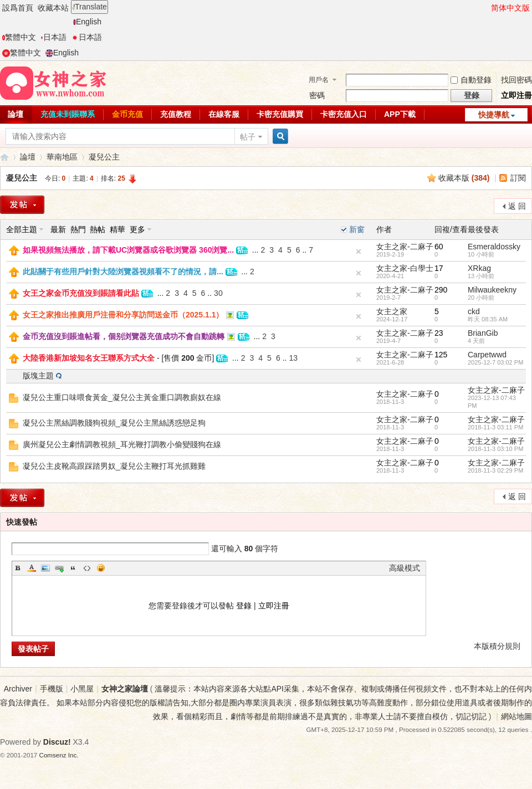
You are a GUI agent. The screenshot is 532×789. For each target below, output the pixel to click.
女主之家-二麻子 (405, 247)
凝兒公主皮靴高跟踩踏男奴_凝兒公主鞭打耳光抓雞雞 (114, 466)
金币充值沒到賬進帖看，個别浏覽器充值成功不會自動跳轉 (124, 336)
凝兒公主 (104, 157)
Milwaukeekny (492, 290)
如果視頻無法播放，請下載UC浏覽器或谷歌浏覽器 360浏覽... (128, 250)
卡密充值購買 (280, 114)
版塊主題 (38, 376)
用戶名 (319, 80)
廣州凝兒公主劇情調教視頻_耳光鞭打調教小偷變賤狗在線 (122, 444)
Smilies (101, 568)
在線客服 (224, 114)
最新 (58, 229)
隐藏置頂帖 (359, 252)
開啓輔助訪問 (486, 8)
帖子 (248, 137)
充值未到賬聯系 (68, 114)
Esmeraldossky (494, 247)
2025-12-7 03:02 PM (495, 362)
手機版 (52, 689)
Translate (89, 7)
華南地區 (62, 157)
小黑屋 (82, 689)
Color (32, 568)
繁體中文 (19, 37)
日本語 (53, 37)
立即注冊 (516, 95)
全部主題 (22, 229)
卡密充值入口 (344, 114)
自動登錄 (471, 80)
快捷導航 (494, 115)
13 (293, 358)
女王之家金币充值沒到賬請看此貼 (81, 293)
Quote (73, 568)
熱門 (78, 229)
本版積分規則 (497, 646)
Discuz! (57, 742)
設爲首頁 (18, 8)
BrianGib (483, 333)
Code (87, 568)
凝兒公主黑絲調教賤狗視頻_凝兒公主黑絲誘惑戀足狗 (114, 423)
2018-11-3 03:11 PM (495, 427)
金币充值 (127, 114)
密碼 (317, 95)
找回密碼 (516, 80)
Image (45, 568)
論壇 (28, 157)
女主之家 (392, 311)
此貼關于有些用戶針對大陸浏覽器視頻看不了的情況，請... (123, 271)
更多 (137, 229)
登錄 (244, 606)
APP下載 (400, 114)
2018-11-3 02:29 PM (495, 470)
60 (439, 247)
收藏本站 (53, 8)
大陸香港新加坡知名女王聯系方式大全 (89, 358)
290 (441, 290)
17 (439, 268)
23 (439, 333)
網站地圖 (516, 716)
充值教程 (176, 114)
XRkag (479, 268)
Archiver (18, 689)
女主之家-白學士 (405, 268)
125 (441, 355)
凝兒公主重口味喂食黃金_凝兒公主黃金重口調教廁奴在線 (122, 397)
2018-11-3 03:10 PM (495, 449)
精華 (117, 229)
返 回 (517, 206)
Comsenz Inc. (59, 755)
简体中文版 (510, 8)
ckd (474, 311)
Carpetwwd (487, 355)
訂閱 (518, 178)
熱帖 (98, 229)
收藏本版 (464, 178)
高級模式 (405, 568)
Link (59, 568)
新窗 (357, 229)
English (87, 22)
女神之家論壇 (4, 157)
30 (218, 293)
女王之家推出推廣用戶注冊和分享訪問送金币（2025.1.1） (123, 315)
